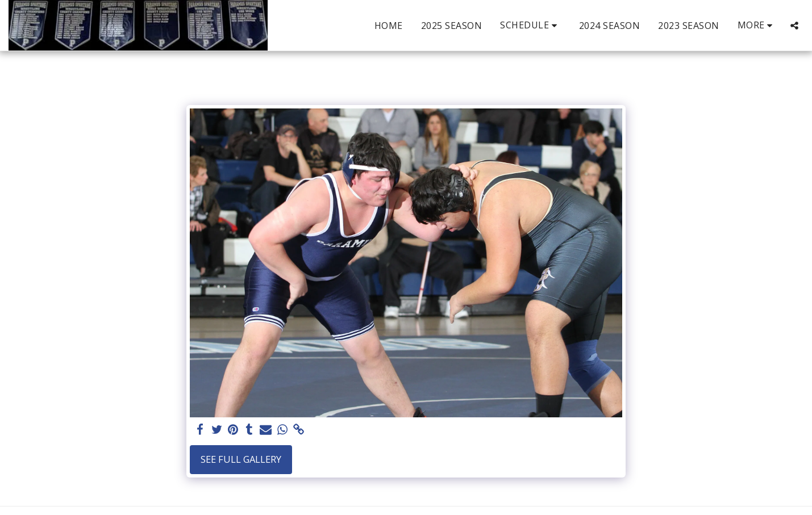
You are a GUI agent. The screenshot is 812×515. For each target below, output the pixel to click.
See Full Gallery (241, 459)
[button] (530, 25)
